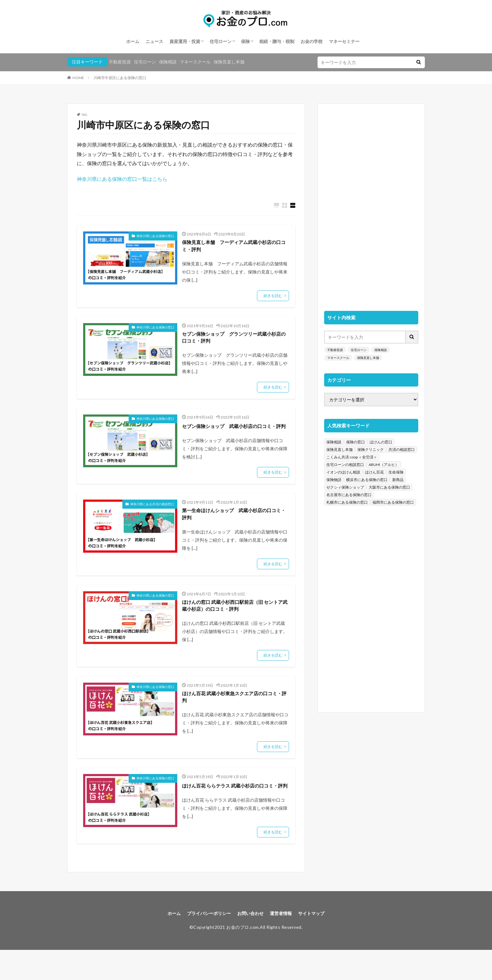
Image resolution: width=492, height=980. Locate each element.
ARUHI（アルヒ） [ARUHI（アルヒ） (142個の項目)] (384, 465)
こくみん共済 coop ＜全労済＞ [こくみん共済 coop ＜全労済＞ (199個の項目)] (352, 457)
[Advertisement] (371, 204)
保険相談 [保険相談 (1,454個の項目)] (334, 442)
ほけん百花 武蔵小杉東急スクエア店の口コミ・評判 (233, 716)
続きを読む (273, 298)
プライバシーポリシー (205, 942)
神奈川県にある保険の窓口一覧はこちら (122, 179)
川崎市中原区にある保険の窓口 (120, 78)
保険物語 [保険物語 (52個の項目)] (334, 480)
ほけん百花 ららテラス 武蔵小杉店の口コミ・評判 (234, 810)
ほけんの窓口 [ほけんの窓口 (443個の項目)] (381, 442)
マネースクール (195, 62)
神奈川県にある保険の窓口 (155, 236)
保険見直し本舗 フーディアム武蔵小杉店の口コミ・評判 (233, 247)
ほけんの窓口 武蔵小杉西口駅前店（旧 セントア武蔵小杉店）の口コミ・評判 (234, 623)
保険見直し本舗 (229, 62)
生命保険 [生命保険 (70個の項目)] (396, 472)
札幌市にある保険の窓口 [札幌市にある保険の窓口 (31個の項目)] (347, 502)
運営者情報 (285, 942)
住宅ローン (221, 41)
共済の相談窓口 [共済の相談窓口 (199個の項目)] (402, 449)
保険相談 (168, 62)
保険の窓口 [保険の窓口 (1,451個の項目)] (356, 442)
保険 (245, 41)
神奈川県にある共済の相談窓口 (152, 517)
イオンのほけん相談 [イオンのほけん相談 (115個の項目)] (343, 472)
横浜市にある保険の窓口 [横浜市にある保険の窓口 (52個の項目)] (367, 480)
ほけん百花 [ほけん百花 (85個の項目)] (374, 472)
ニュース (154, 41)
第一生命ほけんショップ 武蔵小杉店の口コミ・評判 (233, 529)
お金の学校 (312, 41)
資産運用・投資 (185, 41)
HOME (78, 78)
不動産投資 (120, 62)
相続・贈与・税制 (277, 41)
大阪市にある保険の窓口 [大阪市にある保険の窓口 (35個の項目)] (389, 487)
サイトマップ (319, 942)
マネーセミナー (344, 41)
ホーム (133, 41)
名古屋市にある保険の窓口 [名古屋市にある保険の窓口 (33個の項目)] (349, 495)
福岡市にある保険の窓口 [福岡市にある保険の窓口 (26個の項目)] (393, 502)
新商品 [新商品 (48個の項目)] (398, 480)
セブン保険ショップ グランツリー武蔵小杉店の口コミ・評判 (233, 341)
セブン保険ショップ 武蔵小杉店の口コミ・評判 (233, 435)
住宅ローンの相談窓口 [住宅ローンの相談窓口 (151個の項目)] (345, 465)
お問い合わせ (251, 942)
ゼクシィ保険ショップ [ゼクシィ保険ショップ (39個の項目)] (345, 487)
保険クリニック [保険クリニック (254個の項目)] (371, 449)
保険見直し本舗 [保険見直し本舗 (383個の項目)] (340, 449)
